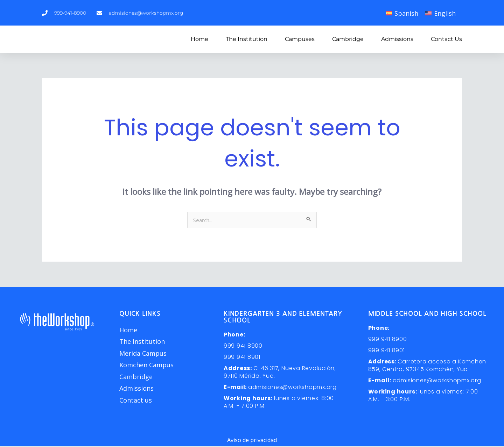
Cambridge (348, 39)
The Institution (247, 39)
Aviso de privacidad (252, 441)
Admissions (397, 39)
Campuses (300, 39)
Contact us (446, 39)
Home (199, 39)
